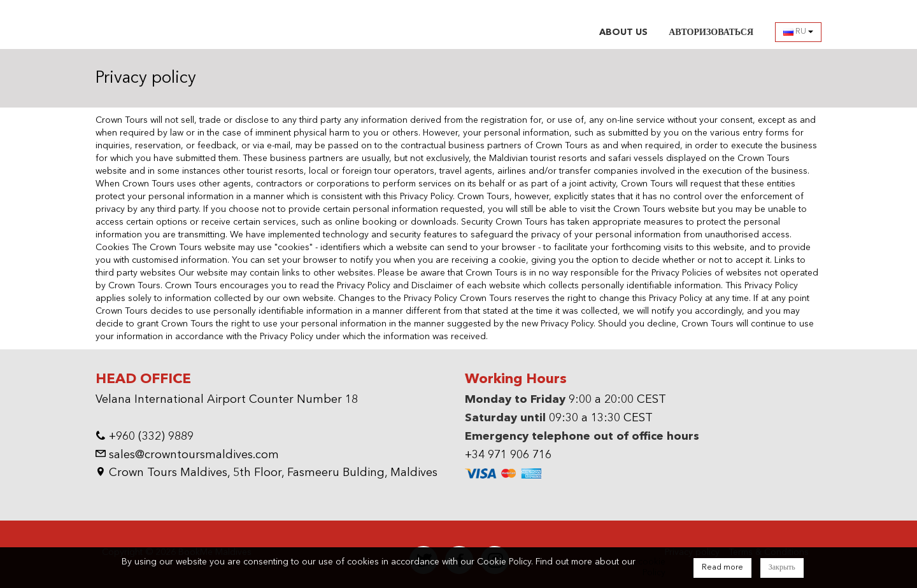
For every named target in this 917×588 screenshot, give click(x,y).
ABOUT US (623, 32)
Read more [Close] (722, 568)
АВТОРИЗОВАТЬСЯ (711, 32)
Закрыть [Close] (782, 568)
